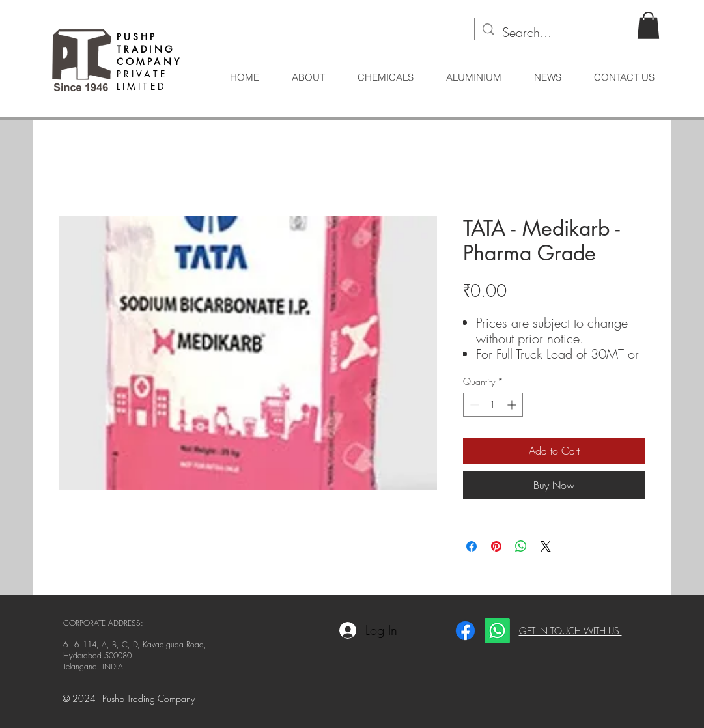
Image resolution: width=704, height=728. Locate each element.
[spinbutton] (493, 405)
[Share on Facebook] (472, 546)
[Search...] (550, 33)
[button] (648, 25)
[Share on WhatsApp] (521, 546)
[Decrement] (473, 405)
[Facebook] (465, 631)
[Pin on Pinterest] (496, 546)
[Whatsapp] (497, 631)
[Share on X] (546, 546)
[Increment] (513, 405)
